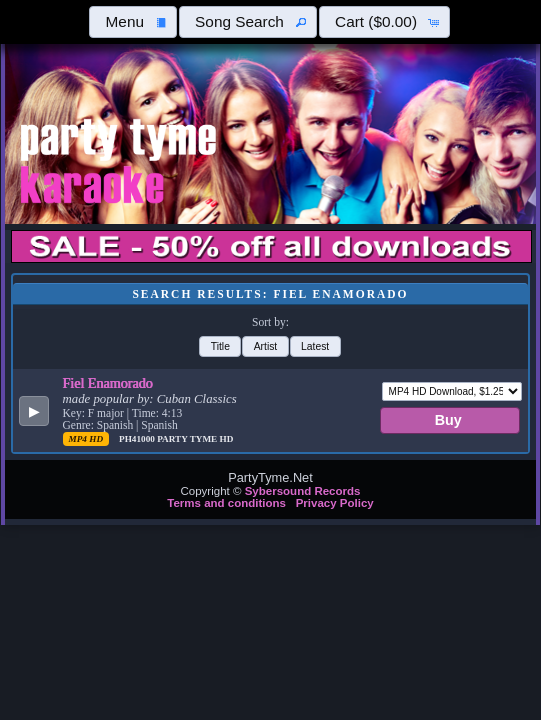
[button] (133, 22)
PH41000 (138, 439)
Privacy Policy (335, 503)
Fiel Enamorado (108, 383)
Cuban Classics (197, 399)
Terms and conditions (226, 503)
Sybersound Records (303, 491)
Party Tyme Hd (195, 439)
